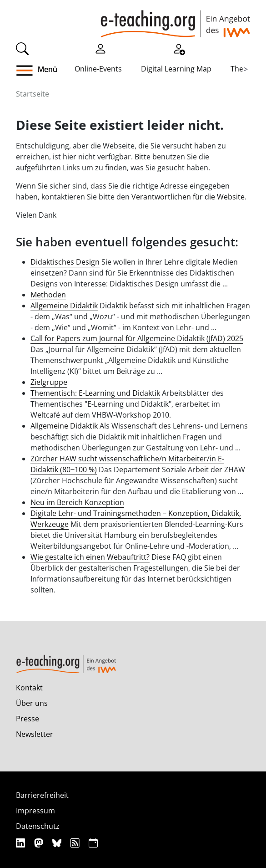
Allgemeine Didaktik (64, 306)
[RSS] (76, 843)
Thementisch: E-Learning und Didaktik (95, 393)
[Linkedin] (22, 843)
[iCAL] (93, 843)
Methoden (48, 295)
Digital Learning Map (176, 69)
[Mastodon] (40, 843)
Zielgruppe (49, 382)
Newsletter (35, 734)
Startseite (33, 94)
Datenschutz (38, 826)
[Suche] (22, 48)
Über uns (32, 703)
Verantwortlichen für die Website (188, 197)
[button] (32, 71)
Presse (28, 719)
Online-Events (98, 69)
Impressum (35, 811)
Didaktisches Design (65, 262)
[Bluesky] (58, 843)
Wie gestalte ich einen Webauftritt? (90, 557)
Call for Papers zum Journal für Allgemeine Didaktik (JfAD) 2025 (137, 338)
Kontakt (29, 688)
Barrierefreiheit (42, 795)
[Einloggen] (100, 48)
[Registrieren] (179, 48)
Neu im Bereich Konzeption (77, 502)
